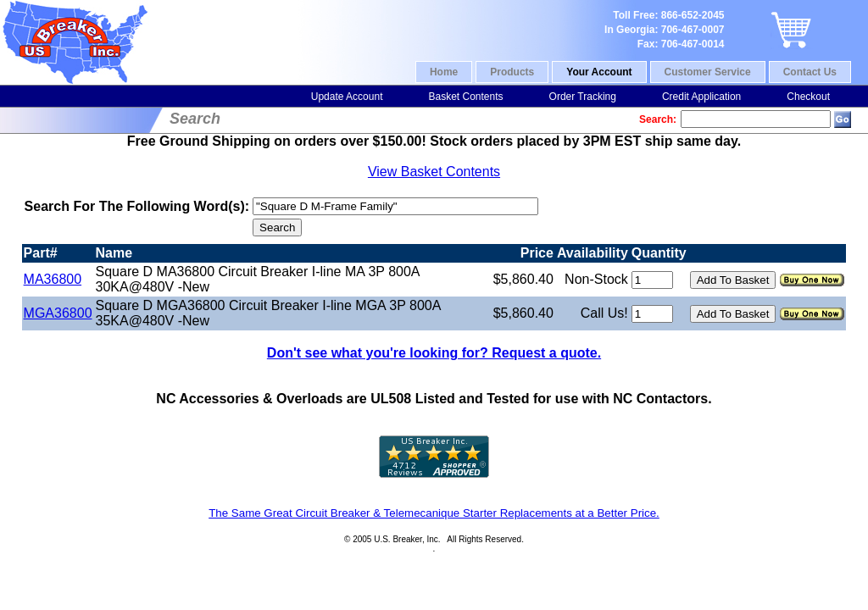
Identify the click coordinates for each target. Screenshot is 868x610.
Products (512, 72)
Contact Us (810, 72)
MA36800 (53, 279)
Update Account (347, 97)
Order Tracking (583, 97)
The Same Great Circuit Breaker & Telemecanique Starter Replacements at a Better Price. (434, 513)
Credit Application (701, 97)
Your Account (599, 72)
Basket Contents (465, 97)
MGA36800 (58, 313)
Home (444, 72)
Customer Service (708, 72)
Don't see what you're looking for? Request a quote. (434, 353)
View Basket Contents (434, 172)
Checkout (808, 97)
